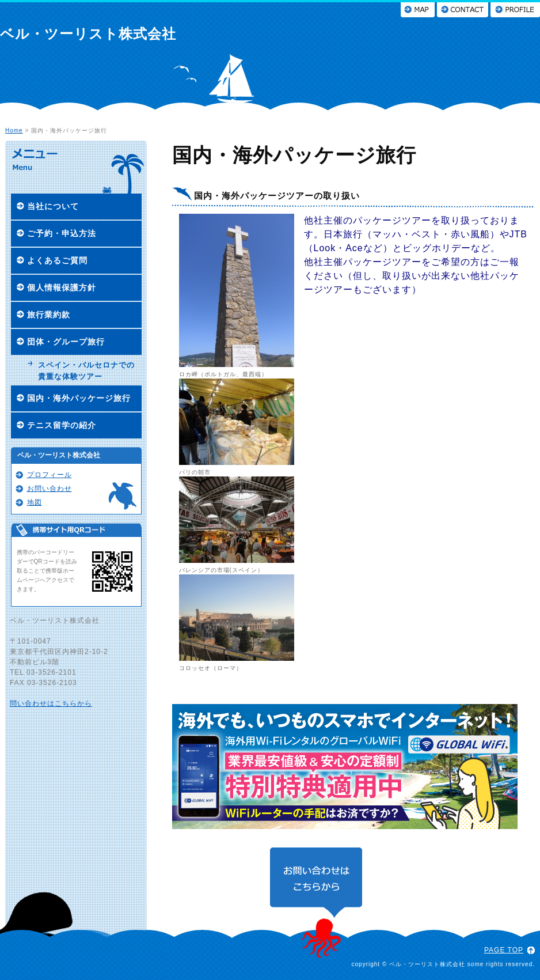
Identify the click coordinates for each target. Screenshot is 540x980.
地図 (35, 502)
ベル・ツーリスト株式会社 (88, 34)
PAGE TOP (504, 950)
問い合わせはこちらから (51, 703)
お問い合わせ (50, 489)
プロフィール (50, 475)
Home (14, 130)
